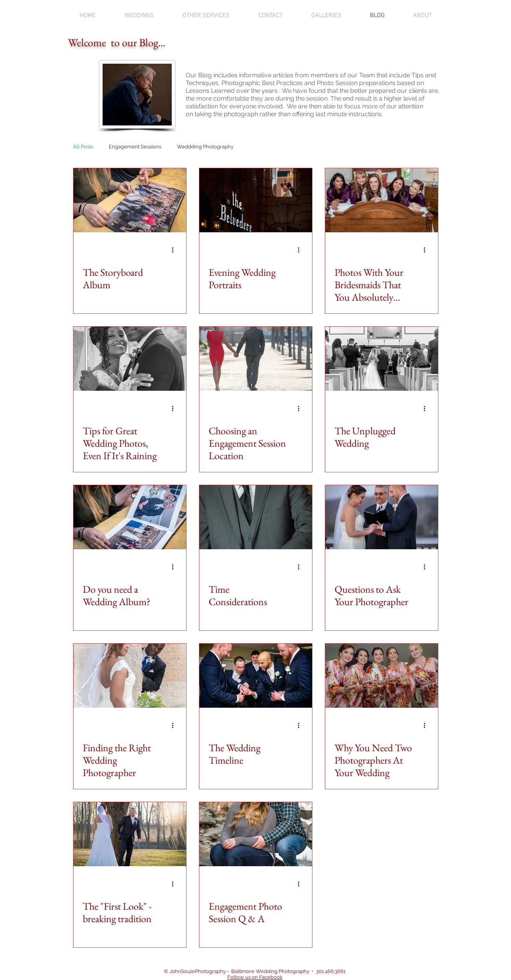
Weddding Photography (205, 147)
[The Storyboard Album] (130, 200)
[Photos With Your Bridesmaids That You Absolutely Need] (382, 200)
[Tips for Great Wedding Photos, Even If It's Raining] (130, 359)
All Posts (83, 147)
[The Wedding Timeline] (256, 676)
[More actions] (176, 250)
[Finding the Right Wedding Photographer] (130, 676)
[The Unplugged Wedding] (382, 359)
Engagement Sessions (135, 147)
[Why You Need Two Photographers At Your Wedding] (382, 676)
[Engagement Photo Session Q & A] (256, 834)
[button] (139, 16)
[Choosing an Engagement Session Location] (256, 359)
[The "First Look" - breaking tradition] (130, 834)
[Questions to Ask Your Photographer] (382, 517)
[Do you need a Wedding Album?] (130, 517)
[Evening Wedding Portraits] (256, 200)
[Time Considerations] (256, 517)
